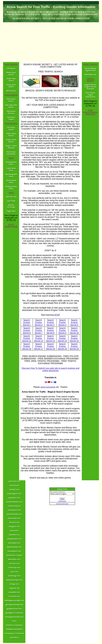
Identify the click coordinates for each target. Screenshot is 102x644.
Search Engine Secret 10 (74, 330)
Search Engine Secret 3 (50, 322)
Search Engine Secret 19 (62, 346)
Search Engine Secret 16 (27, 346)
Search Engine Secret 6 (27, 330)
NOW (57, 315)
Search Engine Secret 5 (74, 322)
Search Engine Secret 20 (74, 346)
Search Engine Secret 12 (39, 338)
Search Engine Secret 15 (74, 338)
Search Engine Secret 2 (39, 322)
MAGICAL (30, 91)
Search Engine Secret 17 (39, 346)
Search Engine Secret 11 (27, 338)
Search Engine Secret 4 (62, 322)
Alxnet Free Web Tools (62, 504)
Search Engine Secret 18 (50, 346)
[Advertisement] (51, 42)
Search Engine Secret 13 (50, 338)
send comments (48, 387)
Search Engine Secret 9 (62, 330)
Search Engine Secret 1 (27, 322)
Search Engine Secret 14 (62, 338)
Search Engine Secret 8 (50, 330)
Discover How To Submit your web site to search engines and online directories (51, 369)
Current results (62, 501)
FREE (25, 356)
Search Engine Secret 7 (39, 330)
